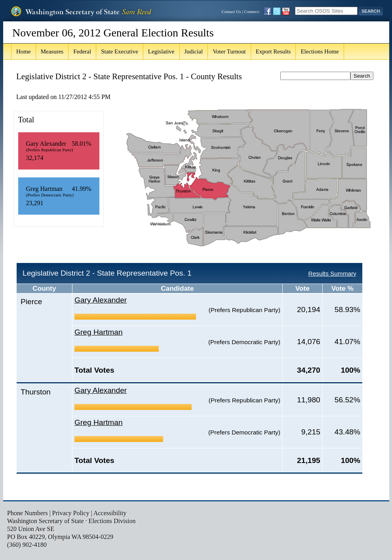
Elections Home (320, 51)
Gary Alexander (101, 300)
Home (24, 51)
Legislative (161, 51)
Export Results (273, 51)
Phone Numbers (28, 513)
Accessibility (110, 513)
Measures (52, 51)
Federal (82, 51)
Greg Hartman (99, 332)
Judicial (194, 51)
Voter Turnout (229, 51)
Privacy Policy (71, 513)
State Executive (120, 51)
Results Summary (332, 273)
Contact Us (231, 11)
